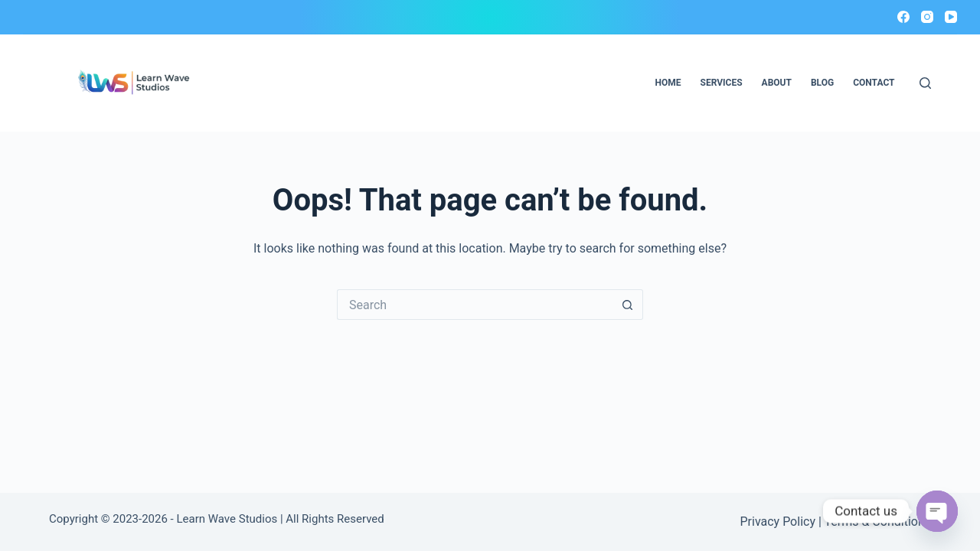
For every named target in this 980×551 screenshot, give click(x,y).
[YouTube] (951, 17)
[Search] (925, 83)
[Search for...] (475, 305)
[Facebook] (903, 17)
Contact (874, 83)
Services (722, 83)
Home (668, 83)
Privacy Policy (777, 522)
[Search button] (628, 305)
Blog (822, 83)
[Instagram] (927, 17)
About (777, 83)
